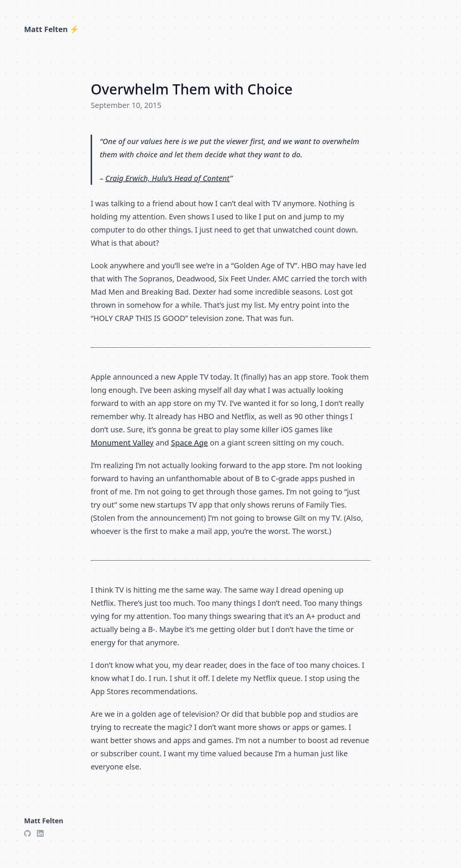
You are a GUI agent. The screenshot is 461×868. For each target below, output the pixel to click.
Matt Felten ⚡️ (52, 29)
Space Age (190, 443)
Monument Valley (122, 443)
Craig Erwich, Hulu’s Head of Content (168, 178)
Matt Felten (44, 821)
